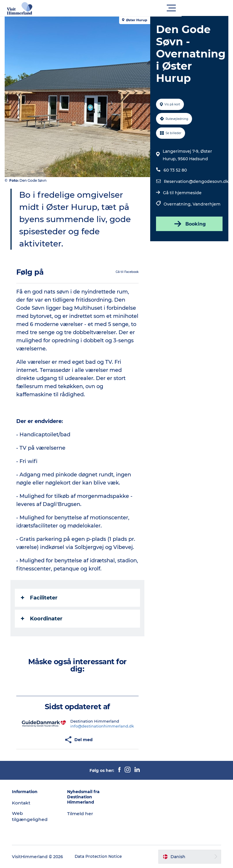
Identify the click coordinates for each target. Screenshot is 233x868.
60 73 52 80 (175, 170)
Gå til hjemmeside (182, 193)
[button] (143, 8)
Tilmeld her (81, 814)
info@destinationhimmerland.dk (103, 726)
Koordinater (43, 619)
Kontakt (23, 803)
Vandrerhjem (206, 204)
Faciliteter (40, 598)
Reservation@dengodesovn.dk (196, 181)
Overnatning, (178, 204)
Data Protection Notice (101, 857)
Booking (189, 224)
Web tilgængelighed (32, 816)
